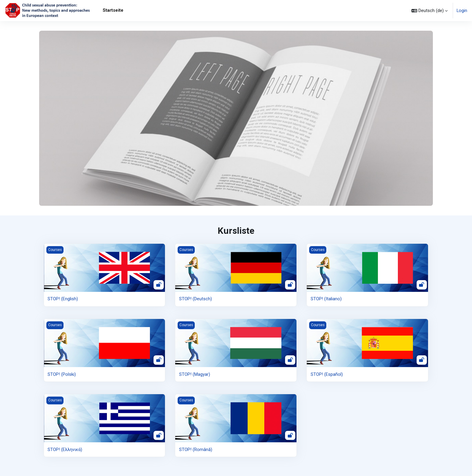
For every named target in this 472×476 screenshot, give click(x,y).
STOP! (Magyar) (195, 374)
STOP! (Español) (327, 374)
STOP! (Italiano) (326, 299)
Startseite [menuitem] (113, 10)
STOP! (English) (63, 299)
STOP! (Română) (196, 450)
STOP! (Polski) (62, 374)
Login (462, 11)
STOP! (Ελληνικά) (65, 450)
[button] (429, 11)
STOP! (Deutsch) (196, 299)
